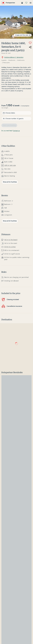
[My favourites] (26, 3)
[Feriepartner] (8, 3)
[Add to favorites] (30, 43)
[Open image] (16, 22)
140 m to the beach (11, 240)
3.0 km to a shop (10, 247)
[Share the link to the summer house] (30, 47)
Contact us (16, 131)
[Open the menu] (31, 3)
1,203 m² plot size (10, 165)
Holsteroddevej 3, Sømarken (12, 57)
